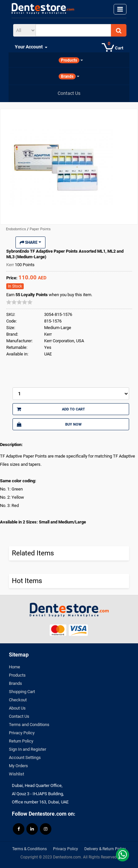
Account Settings (25, 757)
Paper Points (40, 229)
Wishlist (16, 774)
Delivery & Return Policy (105, 849)
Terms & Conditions (29, 849)
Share (30, 242)
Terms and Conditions (29, 725)
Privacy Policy (22, 733)
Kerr (11, 265)
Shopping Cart (22, 692)
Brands (15, 683)
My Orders (18, 766)
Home (14, 667)
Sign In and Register (28, 749)
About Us (17, 708)
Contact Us (19, 716)
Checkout (18, 700)
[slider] (19, 302)
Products (17, 675)
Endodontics (16, 229)
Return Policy (21, 741)
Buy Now (49, 424)
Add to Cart (51, 409)
